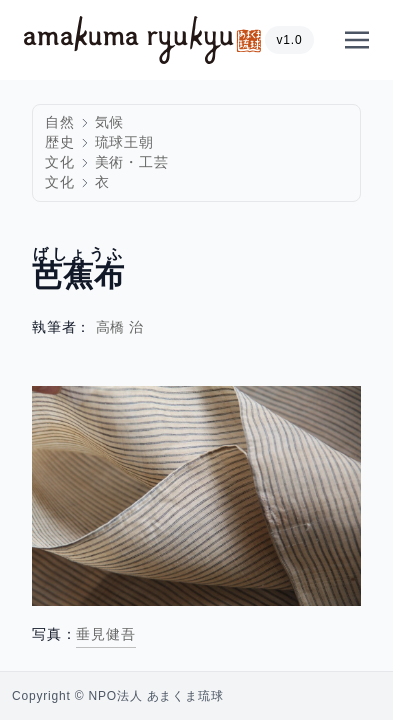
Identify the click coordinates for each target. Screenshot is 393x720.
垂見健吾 (105, 634)
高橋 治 (120, 327)
